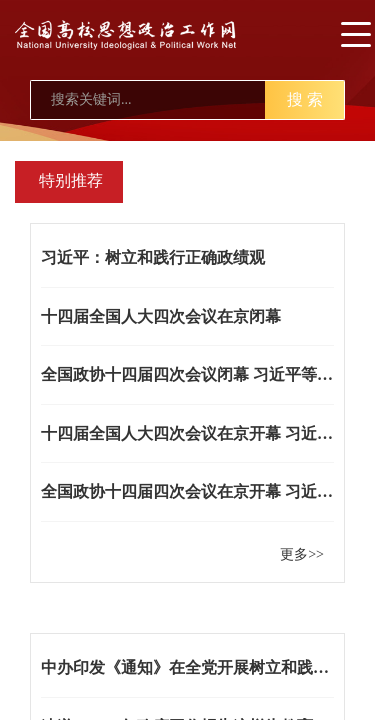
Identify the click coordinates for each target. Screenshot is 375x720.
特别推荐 (71, 180)
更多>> (302, 554)
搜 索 (305, 99)
